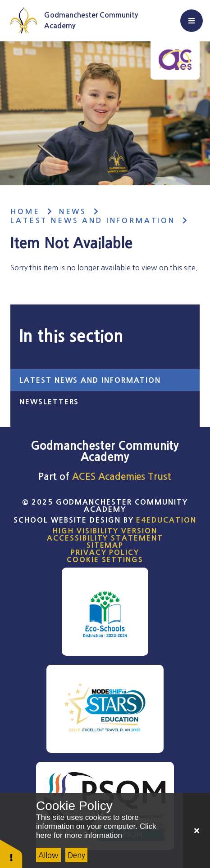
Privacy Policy (105, 552)
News (73, 212)
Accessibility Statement (105, 538)
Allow (48, 855)
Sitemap (105, 545)
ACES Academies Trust (122, 477)
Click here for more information (96, 831)
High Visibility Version (105, 531)
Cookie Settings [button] (105, 559)
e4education (166, 520)
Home (25, 212)
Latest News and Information (93, 221)
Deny (76, 855)
